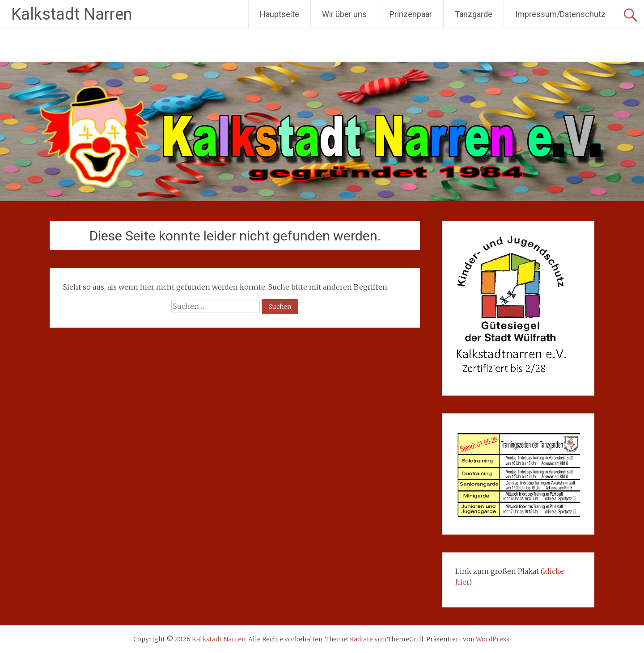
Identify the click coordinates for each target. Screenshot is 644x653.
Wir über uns (344, 14)
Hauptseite (280, 14)
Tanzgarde (474, 14)
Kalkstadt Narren (72, 14)
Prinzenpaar (411, 14)
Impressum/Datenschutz (560, 14)
